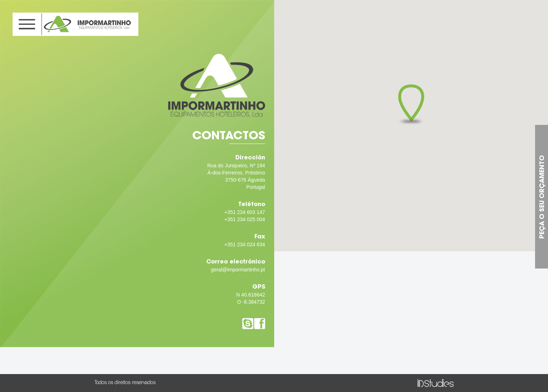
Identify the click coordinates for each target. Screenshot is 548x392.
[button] (411, 105)
